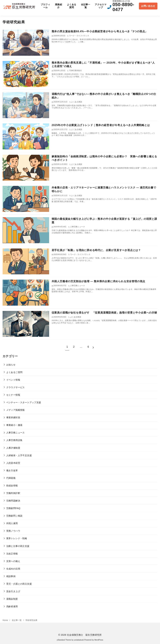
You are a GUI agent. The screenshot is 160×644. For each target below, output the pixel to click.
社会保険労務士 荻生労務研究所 (84, 635)
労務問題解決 (13, 501)
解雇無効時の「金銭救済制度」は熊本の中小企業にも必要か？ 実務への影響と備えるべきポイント (104, 158)
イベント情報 (13, 380)
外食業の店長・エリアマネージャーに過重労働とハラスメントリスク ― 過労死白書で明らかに (104, 189)
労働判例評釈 (13, 493)
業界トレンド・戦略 (17, 538)
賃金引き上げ (13, 591)
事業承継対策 (13, 418)
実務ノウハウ (13, 531)
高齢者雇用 (12, 606)
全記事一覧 (86, 6)
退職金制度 (12, 599)
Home (6, 620)
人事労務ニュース (16, 433)
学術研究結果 (31, 620)
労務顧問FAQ (13, 508)
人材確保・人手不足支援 (19, 455)
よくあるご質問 (14, 372)
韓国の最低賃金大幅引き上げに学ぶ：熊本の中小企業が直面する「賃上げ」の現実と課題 (104, 221)
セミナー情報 (13, 395)
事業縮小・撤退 (14, 425)
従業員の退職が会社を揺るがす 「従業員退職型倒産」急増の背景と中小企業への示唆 (104, 313)
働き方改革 (12, 470)
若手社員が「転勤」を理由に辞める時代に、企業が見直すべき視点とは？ (96, 250)
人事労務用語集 (14, 440)
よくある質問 (72, 6)
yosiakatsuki (79, 640)
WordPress (99, 640)
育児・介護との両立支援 (19, 584)
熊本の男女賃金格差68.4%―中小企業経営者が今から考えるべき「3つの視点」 (100, 31)
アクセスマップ (101, 6)
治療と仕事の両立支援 (18, 546)
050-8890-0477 (123, 7)
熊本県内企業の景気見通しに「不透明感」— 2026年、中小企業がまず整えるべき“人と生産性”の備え (103, 64)
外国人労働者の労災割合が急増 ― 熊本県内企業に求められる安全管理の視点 (99, 281)
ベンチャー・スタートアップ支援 (24, 402)
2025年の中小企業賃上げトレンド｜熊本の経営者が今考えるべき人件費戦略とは (101, 125)
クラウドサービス (16, 387)
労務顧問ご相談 (14, 516)
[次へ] (93, 347)
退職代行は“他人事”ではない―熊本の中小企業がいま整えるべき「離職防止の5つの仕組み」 (104, 96)
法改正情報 (12, 554)
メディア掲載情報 (16, 410)
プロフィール (45, 6)
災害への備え (13, 561)
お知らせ (11, 365)
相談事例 (11, 576)
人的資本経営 (13, 463)
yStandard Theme (64, 640)
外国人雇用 (12, 523)
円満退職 (11, 478)
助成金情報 (12, 486)
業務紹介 (59, 6)
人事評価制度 (13, 448)
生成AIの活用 (13, 569)
